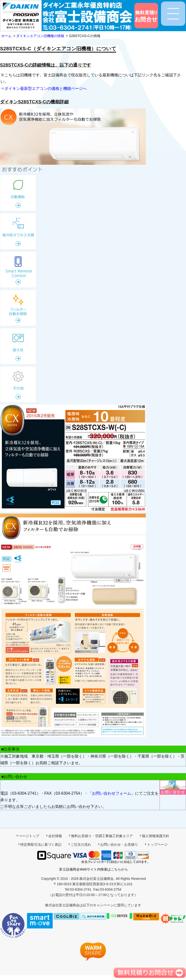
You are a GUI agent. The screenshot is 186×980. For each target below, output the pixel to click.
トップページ (157, 844)
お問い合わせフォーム (112, 793)
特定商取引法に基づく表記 (41, 844)
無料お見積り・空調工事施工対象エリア (102, 836)
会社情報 (55, 836)
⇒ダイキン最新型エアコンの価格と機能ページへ (44, 88)
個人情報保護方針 (156, 836)
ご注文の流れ (81, 844)
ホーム (6, 36)
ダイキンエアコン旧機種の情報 (40, 36)
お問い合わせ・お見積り (119, 844)
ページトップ (29, 836)
